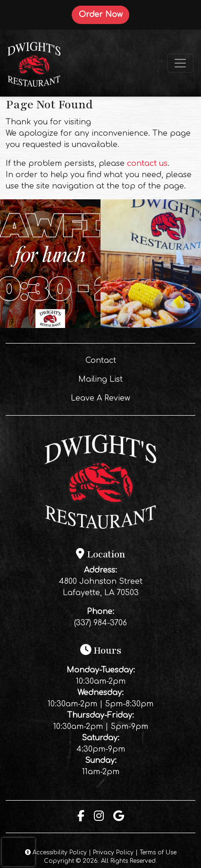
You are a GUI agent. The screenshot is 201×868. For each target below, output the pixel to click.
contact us (147, 164)
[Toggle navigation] (180, 63)
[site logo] (34, 63)
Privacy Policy (113, 852)
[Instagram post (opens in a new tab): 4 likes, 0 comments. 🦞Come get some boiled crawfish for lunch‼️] (50, 326)
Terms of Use (158, 852)
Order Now (104, 14)
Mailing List (100, 379)
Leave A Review (126, 397)
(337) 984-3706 (100, 623)
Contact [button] (133, 360)
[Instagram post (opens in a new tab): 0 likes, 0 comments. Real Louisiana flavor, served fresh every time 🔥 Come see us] (151, 326)
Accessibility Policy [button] (56, 852)
